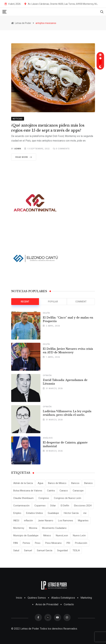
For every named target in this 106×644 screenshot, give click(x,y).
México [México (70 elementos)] (47, 536)
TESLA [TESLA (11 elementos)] (76, 550)
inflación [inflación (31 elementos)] (28, 521)
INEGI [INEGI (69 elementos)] (16, 521)
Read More (24, 157)
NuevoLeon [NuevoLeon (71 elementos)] (62, 536)
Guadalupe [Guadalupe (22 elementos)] (53, 513)
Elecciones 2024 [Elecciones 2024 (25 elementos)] (83, 506)
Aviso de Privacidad (47, 604)
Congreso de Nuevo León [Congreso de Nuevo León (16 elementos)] (68, 498)
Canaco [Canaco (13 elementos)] (64, 491)
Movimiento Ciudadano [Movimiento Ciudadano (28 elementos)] (54, 528)
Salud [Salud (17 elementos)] (16, 550)
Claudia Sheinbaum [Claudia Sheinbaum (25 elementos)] (23, 498)
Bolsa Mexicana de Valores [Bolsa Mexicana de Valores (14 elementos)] (28, 491)
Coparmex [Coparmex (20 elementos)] (40, 506)
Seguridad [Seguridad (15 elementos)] (62, 550)
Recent (25, 302)
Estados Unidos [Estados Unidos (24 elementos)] (34, 513)
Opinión (47, 375)
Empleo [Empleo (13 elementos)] (17, 513)
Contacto (69, 604)
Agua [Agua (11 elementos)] (40, 483)
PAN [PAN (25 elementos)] (16, 543)
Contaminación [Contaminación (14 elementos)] (21, 506)
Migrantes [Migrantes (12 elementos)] (83, 521)
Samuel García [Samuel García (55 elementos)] (45, 550)
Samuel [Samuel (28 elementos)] (28, 550)
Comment (81, 302)
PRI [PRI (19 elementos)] (68, 543)
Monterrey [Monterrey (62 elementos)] (19, 528)
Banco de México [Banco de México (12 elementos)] (57, 483)
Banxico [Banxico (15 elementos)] (88, 483)
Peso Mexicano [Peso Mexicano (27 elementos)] (53, 543)
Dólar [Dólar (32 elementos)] (53, 506)
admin (18, 149)
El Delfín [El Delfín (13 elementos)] (65, 506)
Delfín (46, 313)
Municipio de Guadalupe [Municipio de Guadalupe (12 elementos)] (26, 536)
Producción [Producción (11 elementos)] (81, 543)
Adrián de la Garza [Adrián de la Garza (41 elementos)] (23, 483)
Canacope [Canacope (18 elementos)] (78, 491)
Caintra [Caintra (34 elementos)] (51, 491)
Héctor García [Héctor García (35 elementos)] (71, 513)
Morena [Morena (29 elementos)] (33, 528)
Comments (63, 149)
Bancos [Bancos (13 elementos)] (75, 483)
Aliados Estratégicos (63, 598)
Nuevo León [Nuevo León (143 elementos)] (79, 536)
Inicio (19, 598)
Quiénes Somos (37, 598)
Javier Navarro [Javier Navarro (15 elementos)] (46, 521)
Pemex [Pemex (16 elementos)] (26, 543)
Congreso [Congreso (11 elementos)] (44, 498)
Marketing (86, 598)
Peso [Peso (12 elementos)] (38, 543)
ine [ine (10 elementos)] (85, 513)
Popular (53, 302)
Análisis (48, 438)
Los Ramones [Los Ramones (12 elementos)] (66, 521)
